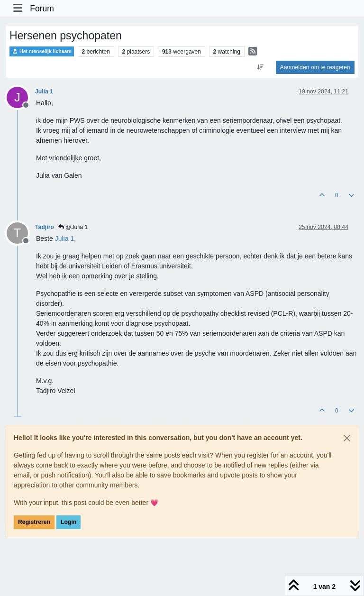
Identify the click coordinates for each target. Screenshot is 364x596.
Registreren (34, 522)
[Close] (347, 438)
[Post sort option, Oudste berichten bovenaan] (260, 67)
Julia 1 (44, 92)
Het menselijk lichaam (42, 51)
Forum (42, 9)
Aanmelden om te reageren (315, 67)
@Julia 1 (73, 227)
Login (68, 522)
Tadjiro (45, 227)
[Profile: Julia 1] (64, 238)
